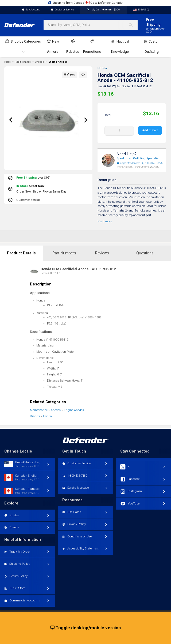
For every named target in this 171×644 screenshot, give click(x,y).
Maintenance (39, 410)
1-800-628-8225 (152, 163)
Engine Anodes (58, 62)
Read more (105, 221)
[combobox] (91, 25)
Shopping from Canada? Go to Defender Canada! (85, 3)
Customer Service (63, 10)
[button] (83, 75)
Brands (35, 416)
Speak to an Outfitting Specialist (138, 158)
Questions (145, 253)
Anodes (56, 410)
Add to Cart (150, 130)
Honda (102, 68)
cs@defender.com (129, 163)
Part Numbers (64, 253)
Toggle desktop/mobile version (86, 628)
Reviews (102, 253)
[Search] (133, 25)
